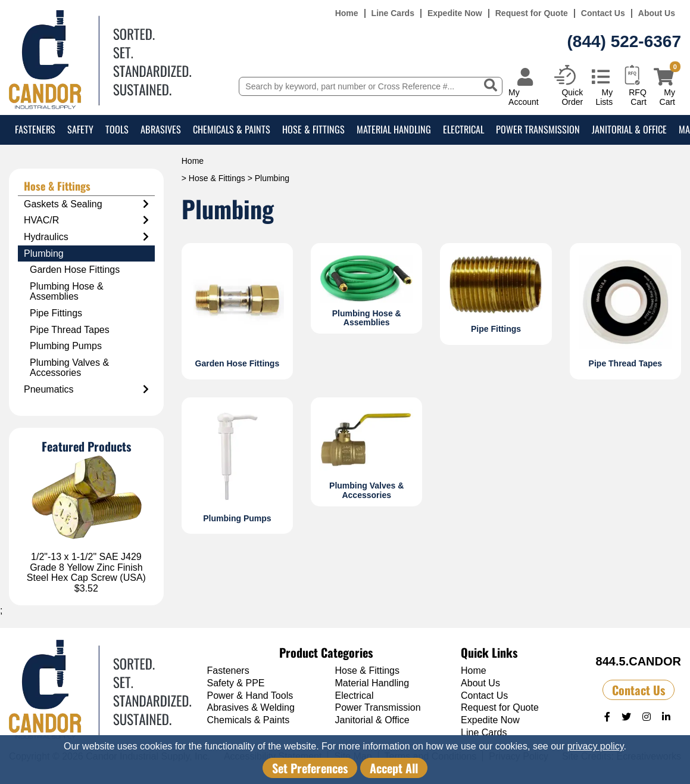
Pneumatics (86, 390)
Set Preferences (310, 768)
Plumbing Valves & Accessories (69, 368)
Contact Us (603, 13)
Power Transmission (538, 129)
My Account (524, 97)
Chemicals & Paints (232, 129)
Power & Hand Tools (250, 696)
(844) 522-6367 (624, 41)
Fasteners (35, 129)
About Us (657, 13)
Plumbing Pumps (66, 346)
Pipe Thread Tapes (70, 330)
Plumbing (44, 253)
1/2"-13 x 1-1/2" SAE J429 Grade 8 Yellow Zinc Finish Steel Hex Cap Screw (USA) (86, 567)
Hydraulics (86, 237)
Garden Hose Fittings (75, 270)
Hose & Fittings (313, 129)
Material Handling (394, 129)
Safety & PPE (236, 683)
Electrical (463, 129)
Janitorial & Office (629, 129)
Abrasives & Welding (251, 707)
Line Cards (393, 13)
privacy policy (596, 746)
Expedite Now (455, 13)
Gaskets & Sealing (86, 204)
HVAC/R (86, 220)
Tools (117, 129)
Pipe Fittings (56, 313)
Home (347, 13)
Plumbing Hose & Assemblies (67, 292)
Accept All (394, 768)
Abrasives (161, 129)
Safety (80, 129)
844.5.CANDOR (639, 661)
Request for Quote (532, 13)
